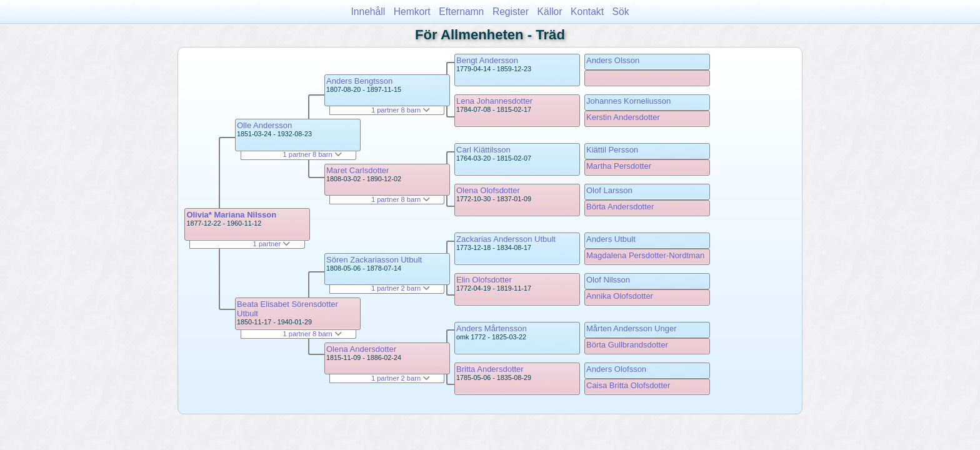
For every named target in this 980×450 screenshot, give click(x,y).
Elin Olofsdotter (484, 280)
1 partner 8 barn (312, 154)
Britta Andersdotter (490, 369)
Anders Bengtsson (359, 81)
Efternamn (461, 12)
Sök (621, 12)
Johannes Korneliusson (628, 101)
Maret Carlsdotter (357, 170)
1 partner (272, 244)
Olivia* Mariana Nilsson (231, 215)
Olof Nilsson (608, 280)
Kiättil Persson (612, 150)
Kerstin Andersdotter (623, 117)
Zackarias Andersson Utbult (506, 239)
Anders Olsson (613, 60)
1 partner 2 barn (401, 288)
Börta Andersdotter (620, 207)
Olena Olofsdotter (488, 190)
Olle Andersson (264, 125)
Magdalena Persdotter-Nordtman (645, 255)
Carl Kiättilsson (483, 150)
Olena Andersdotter (361, 349)
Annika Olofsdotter (620, 296)
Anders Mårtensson (492, 328)
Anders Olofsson (616, 369)
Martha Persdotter (619, 166)
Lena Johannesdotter (494, 101)
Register (511, 12)
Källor (550, 12)
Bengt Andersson (487, 60)
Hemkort (412, 12)
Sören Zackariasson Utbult (374, 260)
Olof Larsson (609, 190)
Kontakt (587, 12)
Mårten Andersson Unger (632, 328)
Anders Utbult (611, 239)
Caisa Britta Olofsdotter (628, 385)
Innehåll (368, 12)
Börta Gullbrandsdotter (627, 345)
